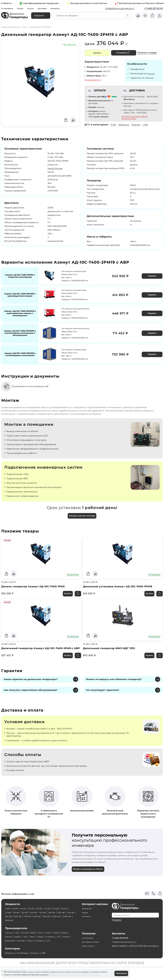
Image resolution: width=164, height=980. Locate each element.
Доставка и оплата (92, 942)
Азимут (16, 941)
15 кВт (25, 909)
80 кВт (27, 912)
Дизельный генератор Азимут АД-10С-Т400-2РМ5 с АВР (40, 649)
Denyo (51, 941)
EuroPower (28, 941)
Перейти (151, 276)
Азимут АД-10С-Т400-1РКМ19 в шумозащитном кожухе (20, 294)
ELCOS (27, 933)
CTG (71, 941)
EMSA (36, 933)
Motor (45, 933)
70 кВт (18, 912)
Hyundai (40, 941)
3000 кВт (45, 920)
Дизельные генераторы (11, 27)
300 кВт (9, 916)
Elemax (19, 937)
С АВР (151, 125)
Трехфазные (126, 125)
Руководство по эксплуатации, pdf (34, 384)
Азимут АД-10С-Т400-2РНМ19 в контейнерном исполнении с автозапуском (20, 332)
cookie (6, 974)
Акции (22, 8)
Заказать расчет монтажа (82, 514)
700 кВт (53, 916)
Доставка (45, 8)
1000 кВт (21, 920)
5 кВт (8, 909)
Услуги (33, 8)
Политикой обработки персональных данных (30, 974)
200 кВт (68, 912)
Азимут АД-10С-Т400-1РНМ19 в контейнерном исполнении (20, 352)
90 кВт (37, 912)
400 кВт (20, 916)
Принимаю (121, 973)
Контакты (59, 8)
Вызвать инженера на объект (89, 873)
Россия (152, 74)
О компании (8, 8)
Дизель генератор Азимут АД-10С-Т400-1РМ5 (35, 585)
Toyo (38, 937)
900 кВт (9, 920)
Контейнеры (25, 953)
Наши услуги (89, 946)
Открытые (140, 125)
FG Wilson (65, 937)
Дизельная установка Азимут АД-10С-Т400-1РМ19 (120, 585)
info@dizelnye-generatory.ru (120, 8)
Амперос (62, 941)
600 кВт (42, 916)
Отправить (117, 920)
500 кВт (31, 916)
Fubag (54, 937)
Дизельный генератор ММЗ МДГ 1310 (111, 648)
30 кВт (43, 909)
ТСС (7, 941)
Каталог (39, 16)
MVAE (62, 933)
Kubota (29, 937)
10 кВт (24, 27)
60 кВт (9, 912)
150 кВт (57, 912)
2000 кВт (33, 920)
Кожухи (39, 953)
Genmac (9, 933)
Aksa (45, 937)
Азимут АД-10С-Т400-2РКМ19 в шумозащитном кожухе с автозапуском (20, 313)
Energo (9, 937)
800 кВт (63, 916)
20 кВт (34, 909)
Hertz (53, 933)
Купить (97, 53)
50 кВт (62, 909)
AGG (19, 933)
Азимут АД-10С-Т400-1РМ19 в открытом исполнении (20, 276)
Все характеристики (93, 80)
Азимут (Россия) (56, 168)
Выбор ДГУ (88, 909)
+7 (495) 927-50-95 (153, 8)
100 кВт (47, 912)
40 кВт (53, 909)
